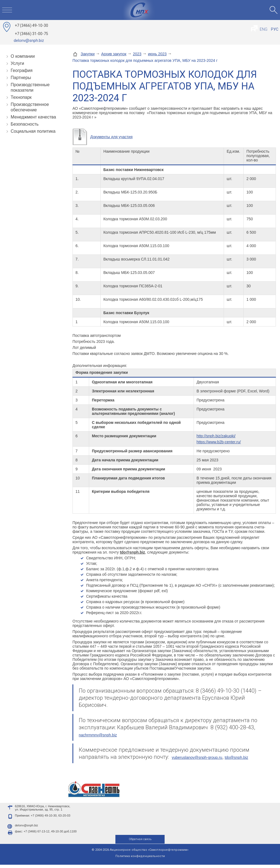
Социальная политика (33, 131)
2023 (137, 54)
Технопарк (21, 97)
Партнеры (21, 78)
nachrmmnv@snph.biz (98, 735)
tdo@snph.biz (237, 757)
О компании (23, 56)
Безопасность (25, 124)
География (22, 70)
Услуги (17, 63)
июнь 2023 (157, 54)
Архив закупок (114, 54)
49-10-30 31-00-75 (31, 30)
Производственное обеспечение (30, 107)
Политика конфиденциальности (140, 859)
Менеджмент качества (33, 117)
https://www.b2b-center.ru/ (219, 442)
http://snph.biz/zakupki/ (216, 436)
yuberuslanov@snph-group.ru (197, 757)
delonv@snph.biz (29, 40)
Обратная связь (140, 842)
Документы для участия (111, 137)
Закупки (88, 54)
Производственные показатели (30, 87)
